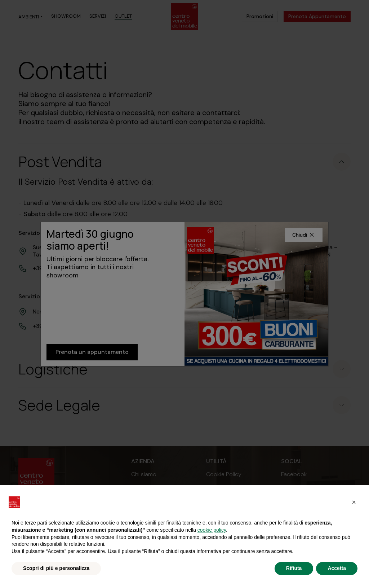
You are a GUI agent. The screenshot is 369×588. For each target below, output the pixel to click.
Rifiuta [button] (294, 568)
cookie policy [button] (212, 530)
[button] (354, 502)
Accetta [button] (337, 568)
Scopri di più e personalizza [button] (56, 568)
